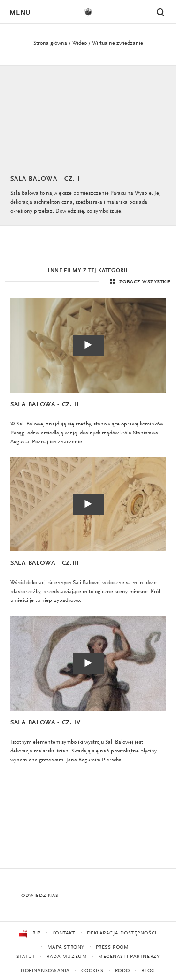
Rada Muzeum (67, 957)
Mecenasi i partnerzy (129, 957)
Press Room (112, 947)
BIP (30, 934)
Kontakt (64, 933)
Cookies (92, 971)
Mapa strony (66, 947)
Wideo (80, 43)
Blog (148, 971)
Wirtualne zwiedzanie (118, 43)
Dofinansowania (45, 971)
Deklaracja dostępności (122, 933)
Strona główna (50, 43)
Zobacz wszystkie (139, 282)
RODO (122, 971)
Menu (20, 13)
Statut (26, 957)
